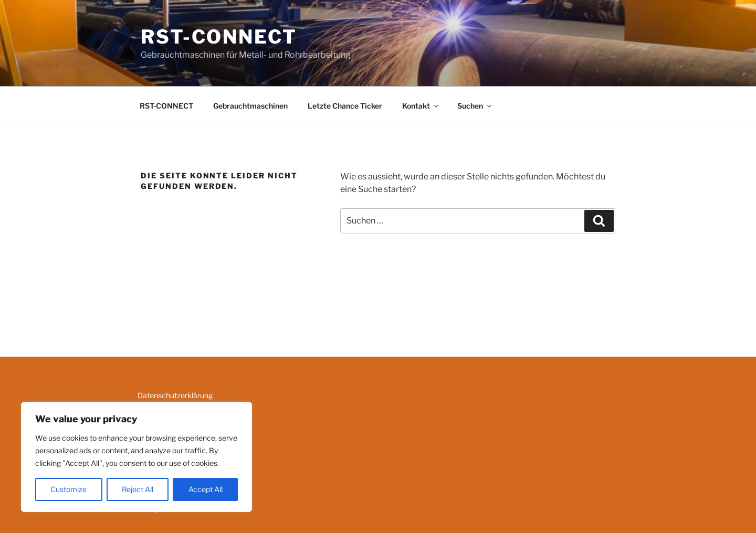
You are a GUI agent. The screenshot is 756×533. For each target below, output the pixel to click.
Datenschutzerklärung (175, 395)
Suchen (475, 106)
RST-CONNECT (219, 37)
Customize (69, 489)
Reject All (138, 489)
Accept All (206, 489)
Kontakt (421, 106)
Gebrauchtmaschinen (250, 106)
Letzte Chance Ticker (345, 106)
